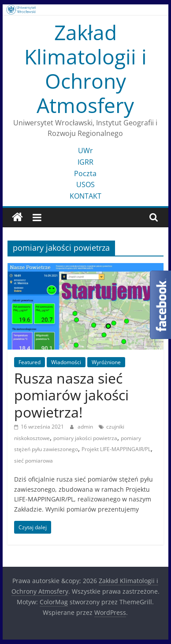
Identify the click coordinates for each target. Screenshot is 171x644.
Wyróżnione (106, 362)
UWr (85, 151)
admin (86, 427)
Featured (30, 362)
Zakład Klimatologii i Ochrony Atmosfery (85, 69)
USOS (85, 185)
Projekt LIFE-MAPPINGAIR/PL (116, 449)
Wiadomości (66, 362)
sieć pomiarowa (33, 461)
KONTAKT (85, 196)
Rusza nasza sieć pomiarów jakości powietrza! (71, 395)
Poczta (85, 173)
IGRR (85, 162)
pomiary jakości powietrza (85, 438)
